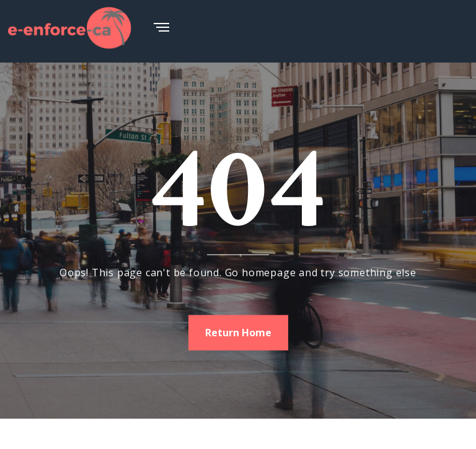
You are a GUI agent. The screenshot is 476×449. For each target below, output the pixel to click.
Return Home (238, 332)
